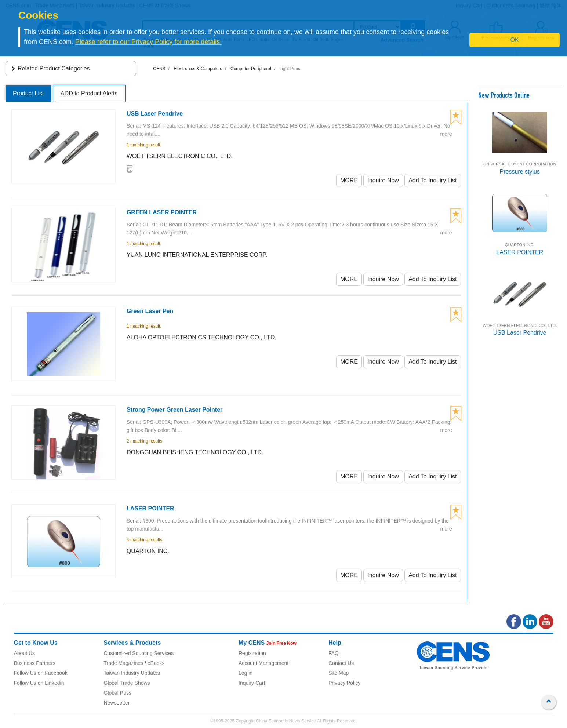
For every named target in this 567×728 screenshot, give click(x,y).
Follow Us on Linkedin (39, 683)
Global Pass (118, 693)
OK (515, 40)
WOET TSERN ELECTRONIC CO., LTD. (520, 325)
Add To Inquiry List (432, 180)
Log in (246, 673)
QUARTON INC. (520, 245)
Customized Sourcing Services (139, 653)
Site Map (339, 673)
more (446, 134)
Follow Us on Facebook (41, 673)
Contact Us (341, 663)
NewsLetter (117, 703)
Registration (252, 653)
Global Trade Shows (127, 683)
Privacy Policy (344, 683)
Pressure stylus (520, 172)
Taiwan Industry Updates (132, 673)
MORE (349, 180)
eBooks (156, 663)
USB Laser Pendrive (520, 333)
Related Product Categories (49, 68)
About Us (25, 653)
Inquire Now (383, 180)
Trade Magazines (124, 663)
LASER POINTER (520, 252)
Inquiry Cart (252, 683)
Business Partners (35, 663)
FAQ (334, 653)
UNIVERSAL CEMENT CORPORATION (520, 164)
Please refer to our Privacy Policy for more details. (148, 42)
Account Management (263, 663)
